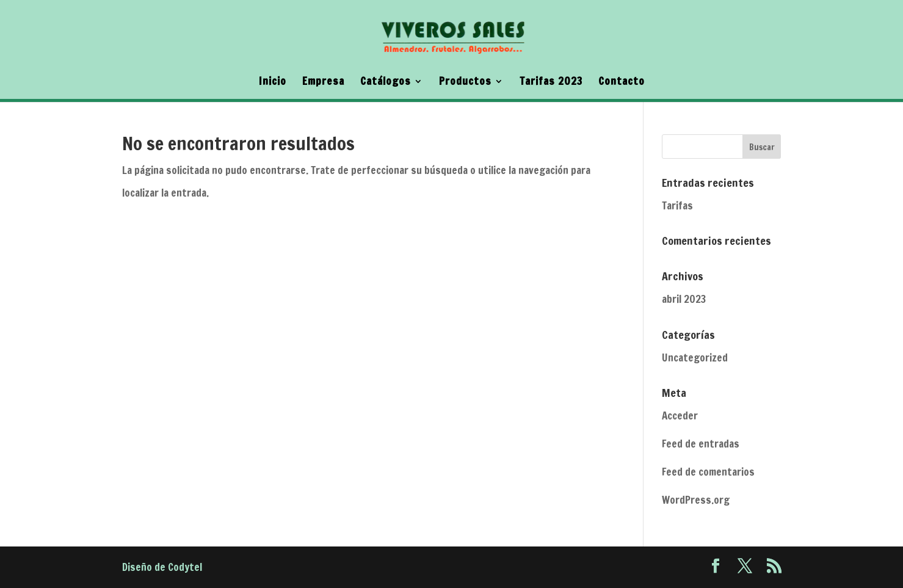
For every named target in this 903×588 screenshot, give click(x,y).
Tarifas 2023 (551, 83)
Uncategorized (695, 358)
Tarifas (677, 205)
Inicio (273, 83)
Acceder (680, 416)
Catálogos (386, 83)
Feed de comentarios (708, 472)
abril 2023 (684, 299)
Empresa (323, 83)
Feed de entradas (701, 444)
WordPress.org (696, 500)
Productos (465, 83)
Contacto (622, 83)
